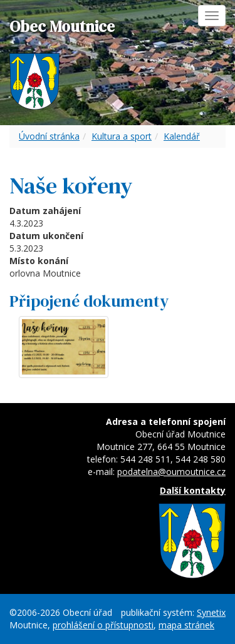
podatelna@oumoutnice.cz (171, 472)
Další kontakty (193, 490)
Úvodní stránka (49, 136)
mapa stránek (186, 625)
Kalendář (182, 136)
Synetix (211, 612)
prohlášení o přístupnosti (103, 625)
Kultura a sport (122, 136)
